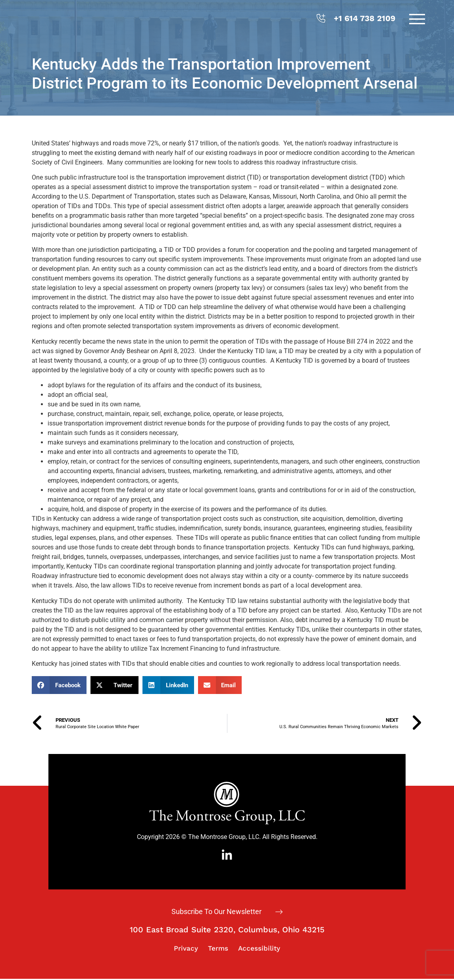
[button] (59, 685)
